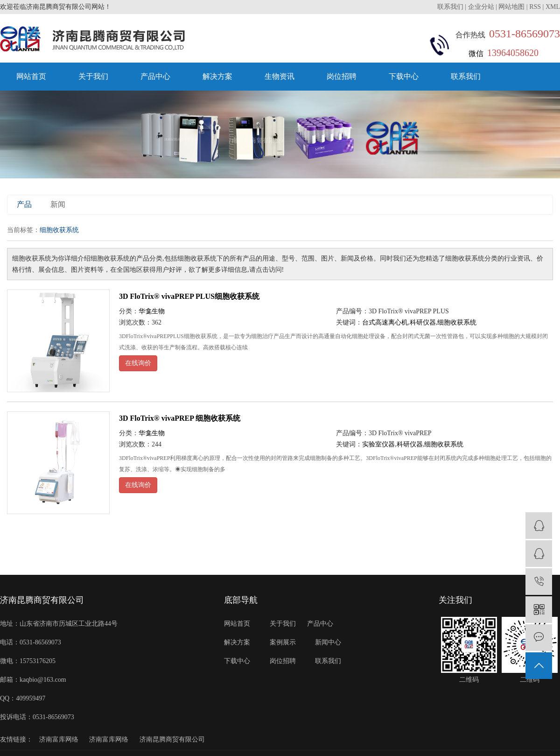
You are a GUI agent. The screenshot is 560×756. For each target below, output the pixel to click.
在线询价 (138, 363)
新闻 (58, 204)
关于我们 (93, 76)
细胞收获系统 (457, 322)
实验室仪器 (378, 444)
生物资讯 (280, 76)
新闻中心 (328, 642)
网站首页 (31, 76)
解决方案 (217, 76)
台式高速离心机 (385, 322)
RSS (535, 7)
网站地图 (511, 7)
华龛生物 (152, 311)
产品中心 (155, 76)
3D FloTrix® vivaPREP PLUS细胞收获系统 (189, 296)
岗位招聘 (342, 76)
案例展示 (283, 642)
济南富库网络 (59, 739)
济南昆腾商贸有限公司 (172, 739)
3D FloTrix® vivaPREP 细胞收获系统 (180, 418)
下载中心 (404, 76)
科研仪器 (423, 322)
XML (553, 7)
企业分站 (481, 7)
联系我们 (451, 7)
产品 (24, 204)
